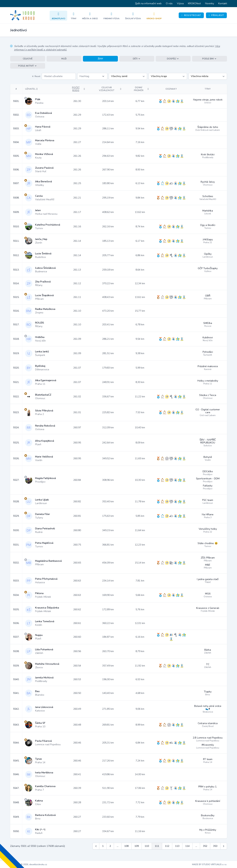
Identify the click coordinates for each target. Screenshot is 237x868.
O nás (169, 3)
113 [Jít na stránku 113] (177, 846)
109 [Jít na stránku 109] (137, 846)
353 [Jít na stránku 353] (215, 846)
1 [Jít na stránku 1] (103, 846)
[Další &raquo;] (224, 846)
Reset (36, 76)
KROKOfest (194, 3)
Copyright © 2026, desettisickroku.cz (29, 864)
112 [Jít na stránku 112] (167, 846)
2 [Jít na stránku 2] (110, 846)
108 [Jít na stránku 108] (126, 846)
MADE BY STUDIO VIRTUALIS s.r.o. (210, 864)
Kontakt (223, 3)
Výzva (180, 3)
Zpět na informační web (148, 3)
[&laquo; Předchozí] (96, 846)
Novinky (210, 3)
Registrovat (191, 15)
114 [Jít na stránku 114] (187, 846)
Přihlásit (216, 15)
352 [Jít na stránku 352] (205, 846)
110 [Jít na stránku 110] (147, 846)
